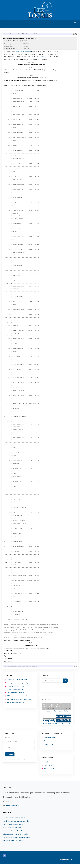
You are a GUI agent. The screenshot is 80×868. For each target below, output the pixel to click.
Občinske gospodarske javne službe (19, 697)
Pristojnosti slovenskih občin (16, 687)
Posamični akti (49, 748)
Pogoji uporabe (49, 769)
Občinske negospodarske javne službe (20, 701)
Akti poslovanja (49, 745)
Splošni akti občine (50, 741)
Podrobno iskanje (50, 687)
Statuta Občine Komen (43, 57)
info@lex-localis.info (13, 810)
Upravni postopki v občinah (16, 694)
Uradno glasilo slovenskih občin (17, 680)
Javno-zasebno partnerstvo (16, 704)
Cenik (46, 776)
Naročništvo (48, 766)
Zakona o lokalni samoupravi (23, 52)
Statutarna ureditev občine (16, 691)
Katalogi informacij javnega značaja (19, 684)
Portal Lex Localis (50, 773)
